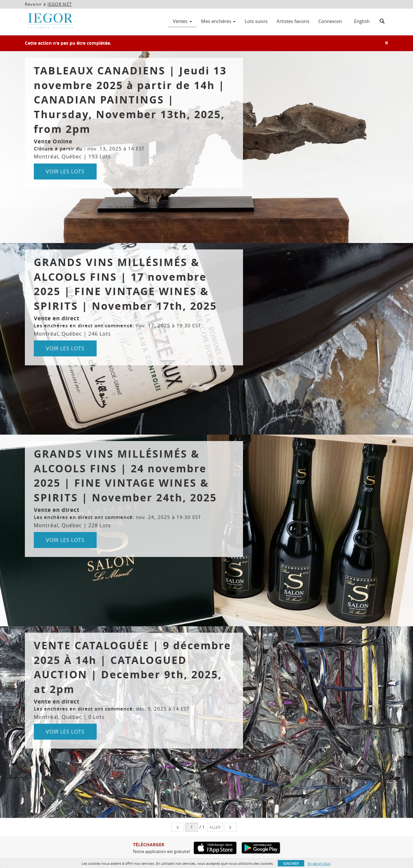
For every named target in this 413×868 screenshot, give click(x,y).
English (362, 21)
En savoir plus (319, 863)
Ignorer (291, 863)
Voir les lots (65, 171)
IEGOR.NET (60, 4)
